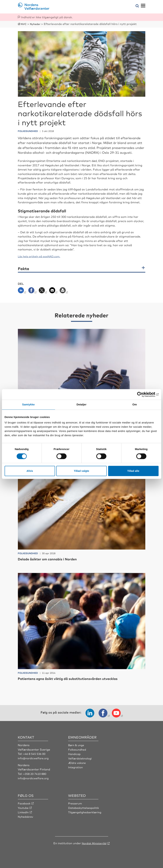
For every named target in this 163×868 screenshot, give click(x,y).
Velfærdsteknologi (81, 758)
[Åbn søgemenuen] (137, 6)
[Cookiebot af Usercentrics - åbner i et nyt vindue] (143, 394)
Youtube (24, 807)
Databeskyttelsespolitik (85, 807)
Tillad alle (133, 471)
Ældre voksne (78, 762)
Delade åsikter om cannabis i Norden (53, 559)
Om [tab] (135, 405)
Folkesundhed (78, 749)
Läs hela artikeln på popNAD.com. (42, 256)
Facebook (25, 803)
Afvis (30, 471)
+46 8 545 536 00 (35, 753)
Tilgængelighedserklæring (86, 811)
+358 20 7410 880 (35, 773)
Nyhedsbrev (26, 816)
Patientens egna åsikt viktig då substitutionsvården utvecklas (77, 678)
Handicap (75, 753)
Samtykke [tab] (28, 405)
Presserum (75, 803)
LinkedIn (24, 811)
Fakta (24, 268)
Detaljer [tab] (82, 405)
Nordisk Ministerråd (94, 842)
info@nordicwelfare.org (34, 758)
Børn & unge (77, 745)
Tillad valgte (81, 471)
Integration (76, 766)
